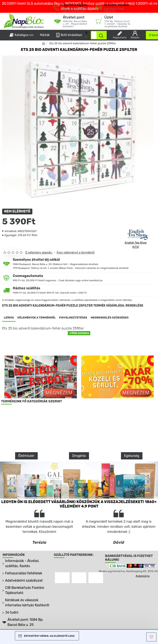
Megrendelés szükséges (110, 318)
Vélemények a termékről (37, 318)
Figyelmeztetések (73, 318)
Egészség (132, 456)
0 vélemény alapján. (39, 253)
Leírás (9, 318)
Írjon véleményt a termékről (76, 253)
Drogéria (79, 456)
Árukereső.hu (143, 576)
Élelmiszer (26, 456)
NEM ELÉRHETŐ (17, 212)
